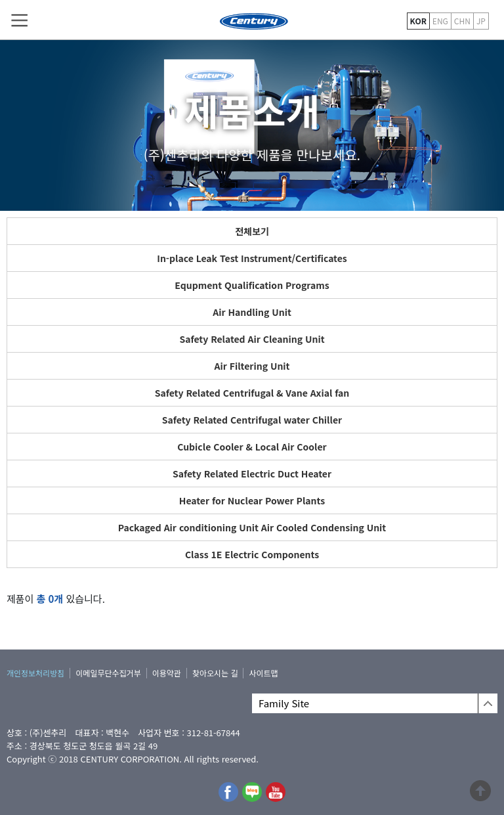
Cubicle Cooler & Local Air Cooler (252, 447)
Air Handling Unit (252, 312)
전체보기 (252, 231)
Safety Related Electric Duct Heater (252, 474)
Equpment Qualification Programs (252, 285)
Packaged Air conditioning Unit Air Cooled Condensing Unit (252, 527)
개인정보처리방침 (35, 673)
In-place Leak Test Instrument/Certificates (252, 258)
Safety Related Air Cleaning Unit (252, 339)
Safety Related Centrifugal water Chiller (252, 420)
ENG (440, 21)
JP (481, 21)
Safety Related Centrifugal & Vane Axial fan (252, 393)
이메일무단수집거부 (108, 673)
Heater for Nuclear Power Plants (252, 500)
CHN (462, 21)
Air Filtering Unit (252, 366)
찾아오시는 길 (215, 673)
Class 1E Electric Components (252, 554)
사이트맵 (263, 673)
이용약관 (167, 673)
